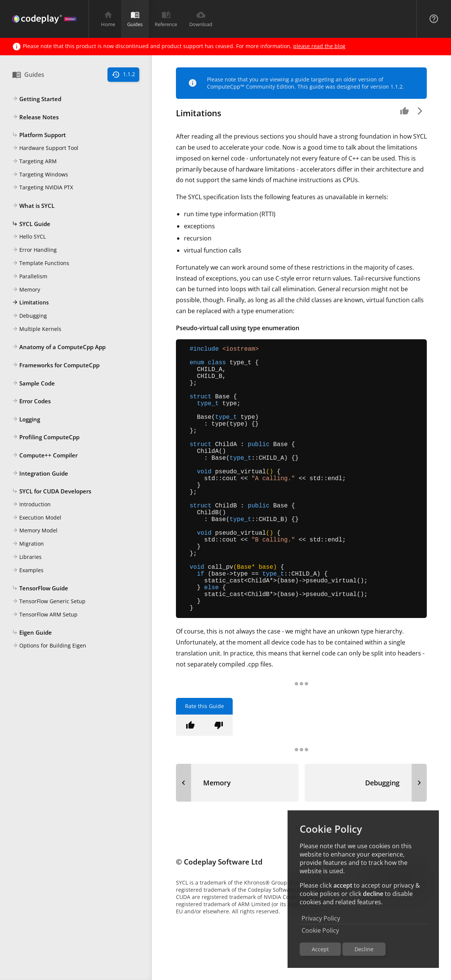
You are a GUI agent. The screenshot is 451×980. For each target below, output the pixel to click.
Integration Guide (40, 474)
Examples (28, 571)
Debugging (30, 316)
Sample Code (33, 384)
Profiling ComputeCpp (46, 437)
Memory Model (35, 531)
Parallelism (30, 277)
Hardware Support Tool (45, 148)
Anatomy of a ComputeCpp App (59, 347)
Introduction (31, 505)
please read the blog (319, 46)
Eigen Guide (32, 633)
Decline (364, 949)
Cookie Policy (320, 930)
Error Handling (34, 250)
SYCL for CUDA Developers (52, 492)
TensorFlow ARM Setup (45, 615)
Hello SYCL (29, 237)
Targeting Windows (40, 175)
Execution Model (37, 518)
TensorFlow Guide (40, 588)
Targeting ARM (34, 162)
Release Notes (35, 117)
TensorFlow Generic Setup (49, 602)
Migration (28, 544)
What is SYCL (33, 206)
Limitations (30, 303)
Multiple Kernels (37, 329)
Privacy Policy (321, 918)
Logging (26, 420)
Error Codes (31, 401)
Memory (26, 290)
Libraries (27, 557)
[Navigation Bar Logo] (44, 19)
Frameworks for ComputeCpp (56, 365)
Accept (320, 949)
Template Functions (41, 264)
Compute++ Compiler (45, 456)
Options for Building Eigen (49, 646)
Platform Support (39, 135)
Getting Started (37, 99)
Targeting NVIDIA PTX (43, 188)
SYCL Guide (31, 224)
